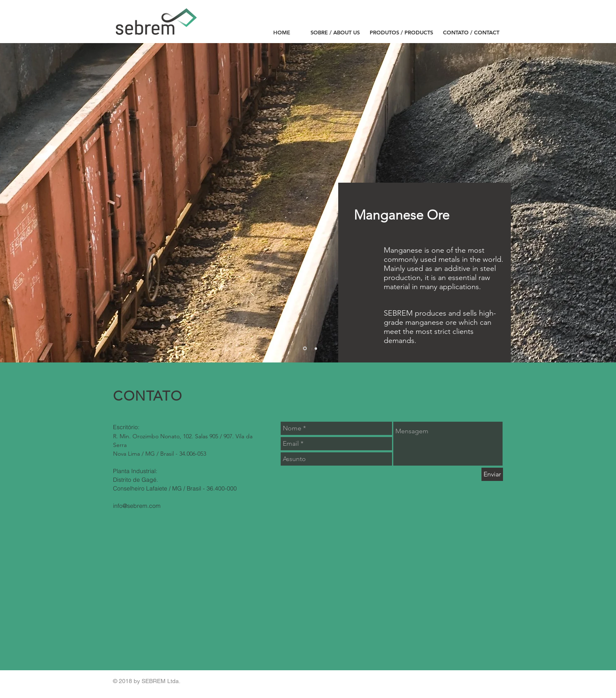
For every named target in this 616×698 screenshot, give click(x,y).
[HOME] (282, 32)
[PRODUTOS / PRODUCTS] (401, 32)
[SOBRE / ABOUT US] (335, 32)
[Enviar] (492, 474)
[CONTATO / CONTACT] (471, 32)
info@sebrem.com (137, 506)
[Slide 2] (316, 348)
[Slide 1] (305, 349)
